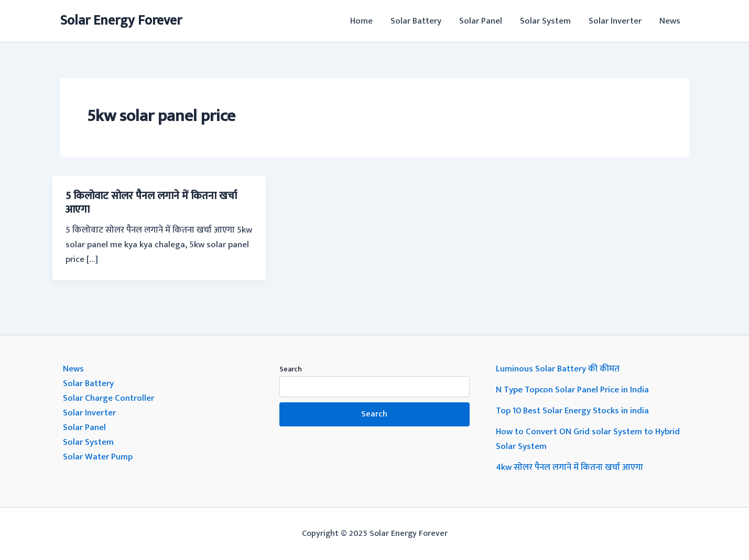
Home (361, 21)
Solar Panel (481, 21)
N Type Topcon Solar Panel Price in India (572, 390)
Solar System (545, 21)
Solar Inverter (615, 21)
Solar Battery (416, 21)
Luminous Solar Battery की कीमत (558, 369)
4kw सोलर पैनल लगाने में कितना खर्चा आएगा (569, 467)
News (670, 21)
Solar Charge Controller (108, 398)
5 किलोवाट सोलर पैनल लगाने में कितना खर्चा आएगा (151, 203)
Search (291, 369)
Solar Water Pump (98, 457)
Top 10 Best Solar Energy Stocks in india (572, 411)
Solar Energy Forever (121, 21)
